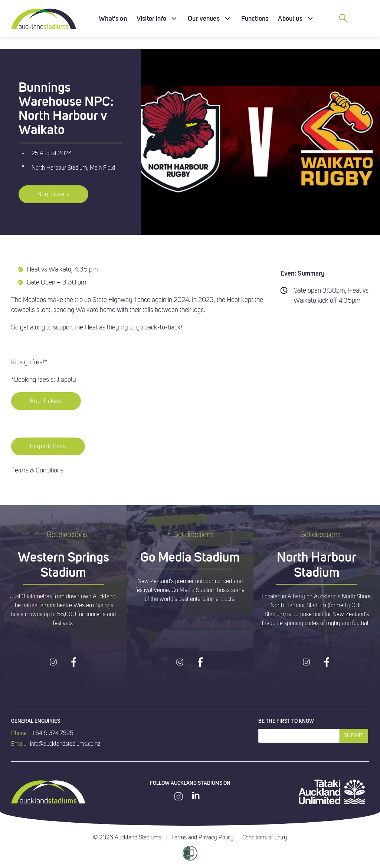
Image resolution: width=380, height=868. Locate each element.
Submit (354, 736)
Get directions (63, 535)
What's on (113, 18)
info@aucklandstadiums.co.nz (65, 744)
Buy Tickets (53, 194)
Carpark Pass (48, 446)
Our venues (204, 18)
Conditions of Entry (265, 838)
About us (290, 18)
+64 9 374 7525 (53, 733)
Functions (255, 18)
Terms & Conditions (37, 470)
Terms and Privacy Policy (202, 838)
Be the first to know (286, 721)
